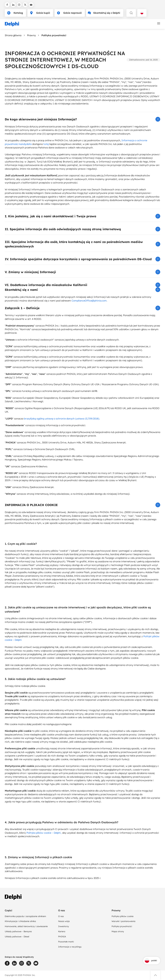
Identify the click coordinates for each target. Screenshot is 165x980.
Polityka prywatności (122, 926)
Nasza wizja (64, 921)
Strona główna (13, 35)
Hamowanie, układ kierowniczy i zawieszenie (26, 926)
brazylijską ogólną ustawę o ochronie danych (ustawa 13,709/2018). (62, 419)
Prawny (31, 35)
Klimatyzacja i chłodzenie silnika (20, 921)
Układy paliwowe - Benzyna (18, 931)
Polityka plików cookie (123, 916)
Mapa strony (118, 931)
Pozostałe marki (66, 942)
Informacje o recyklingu (70, 947)
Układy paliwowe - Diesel (17, 936)
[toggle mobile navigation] (159, 23)
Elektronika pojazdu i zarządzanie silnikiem (25, 916)
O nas (61, 916)
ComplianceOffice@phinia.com (89, 301)
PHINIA (62, 936)
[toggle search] (131, 13)
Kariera (62, 931)
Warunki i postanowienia (123, 921)
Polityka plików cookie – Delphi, (44, 833)
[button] (82, 119)
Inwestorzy (64, 926)
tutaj (46, 144)
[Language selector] (142, 13)
